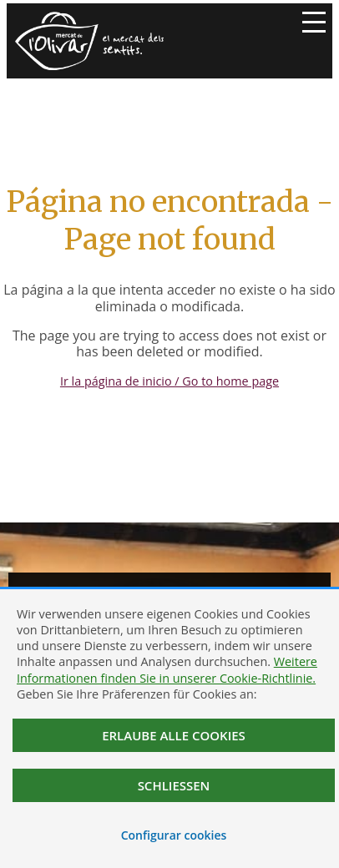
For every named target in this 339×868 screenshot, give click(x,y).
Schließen (174, 785)
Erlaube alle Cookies (174, 735)
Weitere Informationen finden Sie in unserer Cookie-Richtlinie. (167, 669)
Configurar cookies (174, 835)
